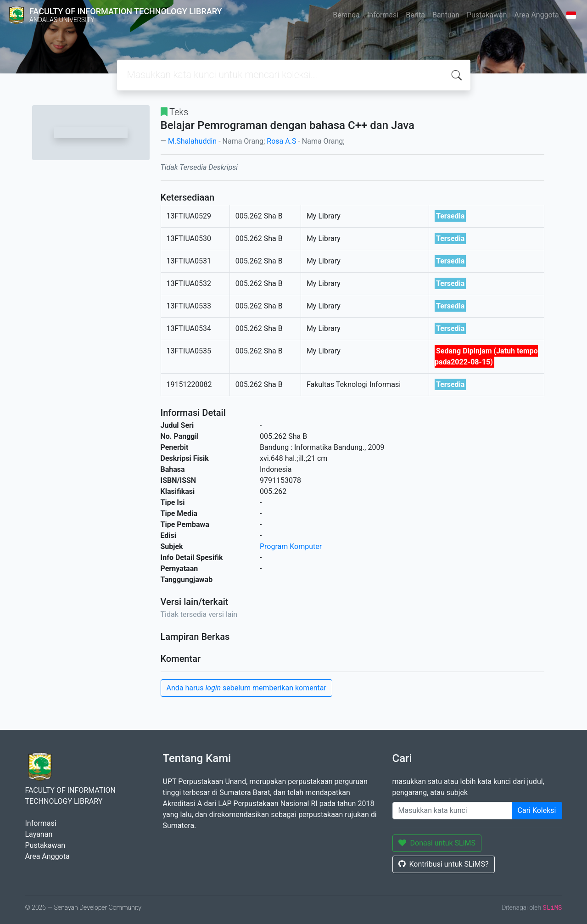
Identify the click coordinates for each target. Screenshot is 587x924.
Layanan (39, 834)
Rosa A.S (281, 141)
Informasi (383, 15)
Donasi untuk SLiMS (437, 843)
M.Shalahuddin (192, 141)
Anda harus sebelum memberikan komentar (246, 688)
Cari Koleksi (537, 810)
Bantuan (446, 15)
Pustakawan (487, 15)
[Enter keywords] (452, 811)
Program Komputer (291, 546)
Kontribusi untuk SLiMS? (444, 864)
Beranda (346, 15)
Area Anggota (537, 15)
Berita (415, 15)
